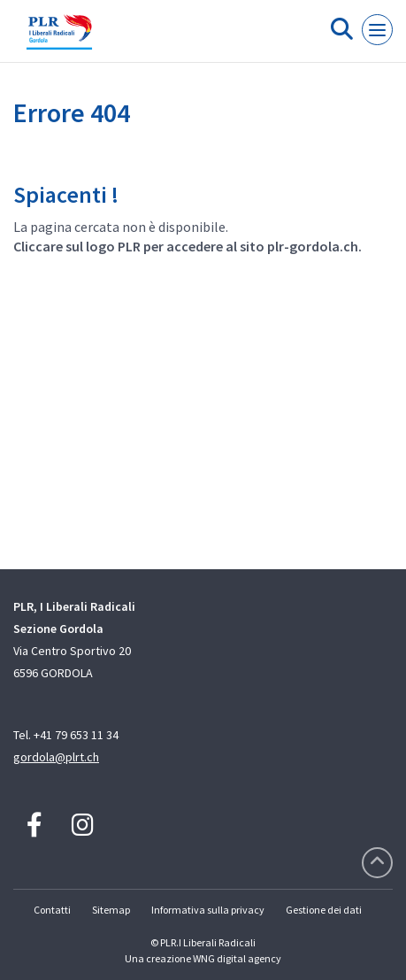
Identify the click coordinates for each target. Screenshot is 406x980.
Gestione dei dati (324, 910)
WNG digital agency (237, 958)
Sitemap (111, 910)
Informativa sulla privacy (208, 910)
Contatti (52, 910)
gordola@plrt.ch (56, 757)
